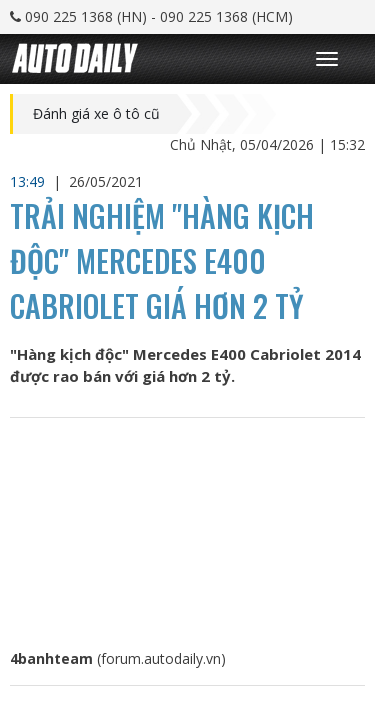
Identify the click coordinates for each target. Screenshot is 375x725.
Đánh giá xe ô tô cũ (96, 114)
